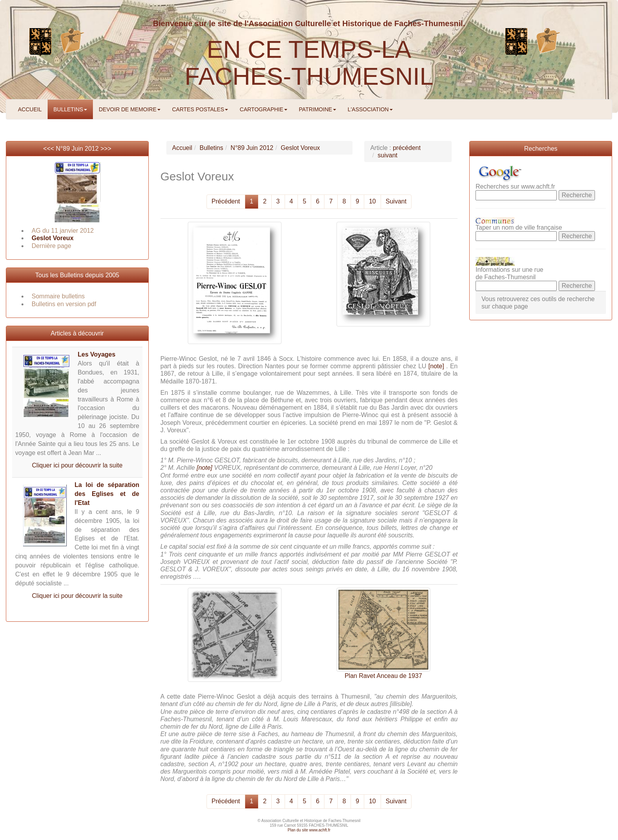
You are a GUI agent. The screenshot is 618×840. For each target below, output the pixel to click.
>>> (106, 149)
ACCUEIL (30, 109)
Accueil (182, 148)
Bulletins (211, 148)
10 (372, 201)
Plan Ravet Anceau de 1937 (383, 676)
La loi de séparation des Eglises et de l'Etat (107, 494)
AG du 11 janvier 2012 (63, 231)
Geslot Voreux (53, 238)
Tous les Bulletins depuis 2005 (77, 275)
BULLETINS (70, 109)
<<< (50, 149)
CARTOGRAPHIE (264, 109)
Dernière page (51, 246)
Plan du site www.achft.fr (309, 830)
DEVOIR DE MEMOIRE (130, 109)
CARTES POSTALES (200, 109)
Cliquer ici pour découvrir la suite (77, 465)
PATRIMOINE (318, 109)
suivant (387, 155)
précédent (407, 148)
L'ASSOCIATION (370, 109)
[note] (436, 366)
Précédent (226, 201)
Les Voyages (97, 354)
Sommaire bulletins (58, 296)
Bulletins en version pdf (64, 304)
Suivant (396, 201)
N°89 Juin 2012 (77, 149)
